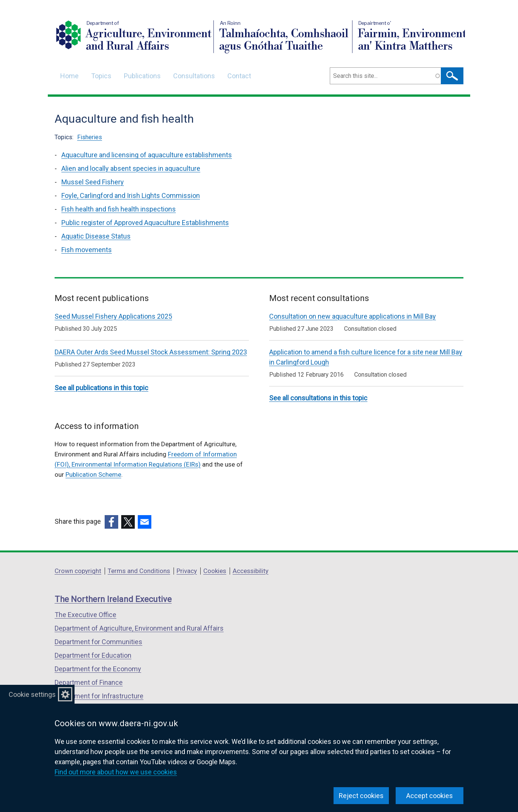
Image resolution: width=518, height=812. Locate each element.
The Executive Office (85, 615)
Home (69, 76)
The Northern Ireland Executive (113, 599)
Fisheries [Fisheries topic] (90, 137)
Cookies (215, 571)
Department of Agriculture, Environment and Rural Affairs (139, 628)
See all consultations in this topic (318, 398)
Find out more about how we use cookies (116, 772)
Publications (142, 76)
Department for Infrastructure (99, 696)
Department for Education (93, 655)
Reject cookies (361, 796)
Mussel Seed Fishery (93, 182)
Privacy (187, 571)
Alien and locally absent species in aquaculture (131, 168)
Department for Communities (98, 642)
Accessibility (251, 571)
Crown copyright (78, 571)
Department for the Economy (98, 669)
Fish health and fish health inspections (119, 209)
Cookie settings (32, 694)
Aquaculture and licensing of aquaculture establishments (147, 155)
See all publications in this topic (101, 388)
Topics (101, 76)
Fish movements (87, 250)
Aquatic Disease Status (96, 236)
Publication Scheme (93, 474)
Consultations (194, 76)
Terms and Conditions (139, 571)
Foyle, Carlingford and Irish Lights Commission (131, 195)
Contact (239, 76)
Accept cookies (430, 796)
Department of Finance (89, 682)
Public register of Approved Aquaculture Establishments (145, 223)
